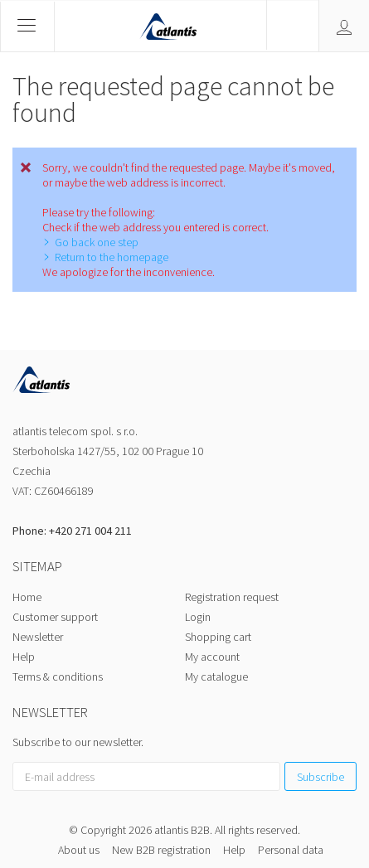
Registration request (232, 597)
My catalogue (216, 676)
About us (79, 850)
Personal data (291, 850)
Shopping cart (218, 637)
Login (198, 617)
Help (24, 657)
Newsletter (38, 637)
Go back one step (97, 242)
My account (212, 657)
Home (27, 597)
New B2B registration (161, 850)
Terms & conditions (58, 676)
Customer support (55, 617)
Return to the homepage (112, 257)
